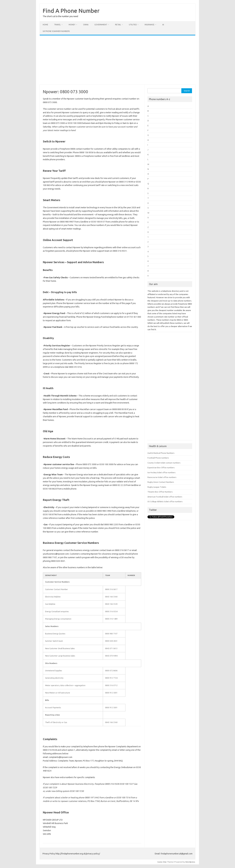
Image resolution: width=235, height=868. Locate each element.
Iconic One (162, 862)
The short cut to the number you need (60, 16)
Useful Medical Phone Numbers (161, 453)
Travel (57, 25)
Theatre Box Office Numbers (160, 492)
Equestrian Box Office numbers (161, 468)
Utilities (133, 25)
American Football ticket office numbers (165, 497)
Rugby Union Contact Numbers (161, 482)
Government (101, 25)
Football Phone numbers (158, 458)
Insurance (149, 25)
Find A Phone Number (71, 11)
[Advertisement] (117, 60)
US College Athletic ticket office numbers (165, 501)
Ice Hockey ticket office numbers (161, 472)
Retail (118, 25)
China (86, 25)
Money (72, 25)
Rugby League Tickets (157, 487)
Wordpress (190, 862)
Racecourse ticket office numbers (162, 477)
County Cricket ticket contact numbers (164, 463)
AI (163, 25)
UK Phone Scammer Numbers (56, 31)
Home (45, 25)
